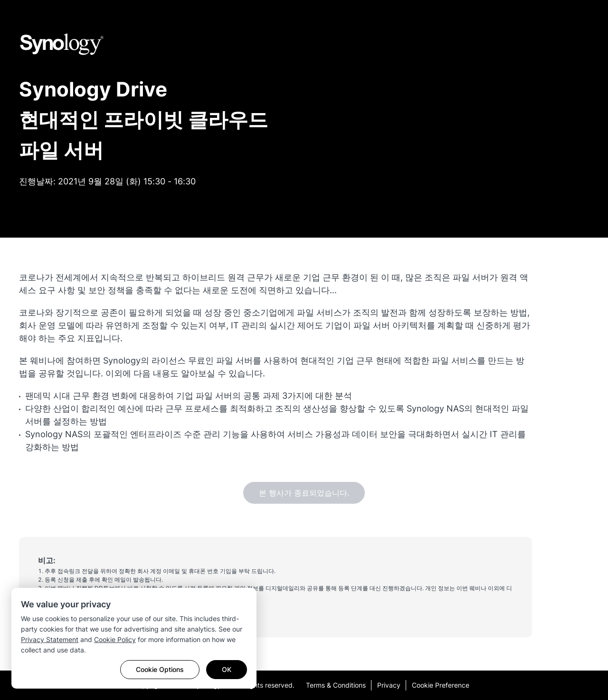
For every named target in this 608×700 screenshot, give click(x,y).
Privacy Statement (50, 639)
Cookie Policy (115, 639)
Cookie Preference (441, 685)
